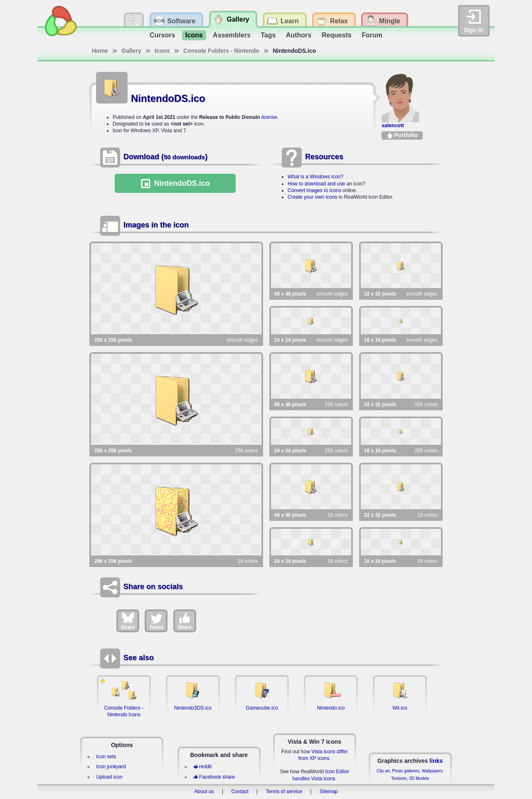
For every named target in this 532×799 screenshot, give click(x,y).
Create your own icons (312, 197)
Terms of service (284, 792)
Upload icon (109, 777)
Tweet (156, 621)
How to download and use (316, 184)
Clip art (383, 771)
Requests (337, 35)
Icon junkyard (111, 767)
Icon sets (106, 757)
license (269, 117)
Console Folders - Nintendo (221, 51)
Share (128, 621)
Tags (268, 35)
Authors (299, 35)
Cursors (162, 35)
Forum (372, 35)
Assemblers (232, 35)
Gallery (131, 51)
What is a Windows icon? (315, 177)
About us (204, 792)
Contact (240, 792)
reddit (202, 767)
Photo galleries (406, 771)
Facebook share (214, 777)
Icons (194, 35)
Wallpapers (432, 771)
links (436, 761)
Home (100, 51)
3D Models (419, 778)
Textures (399, 778)
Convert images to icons (314, 190)
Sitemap (329, 792)
